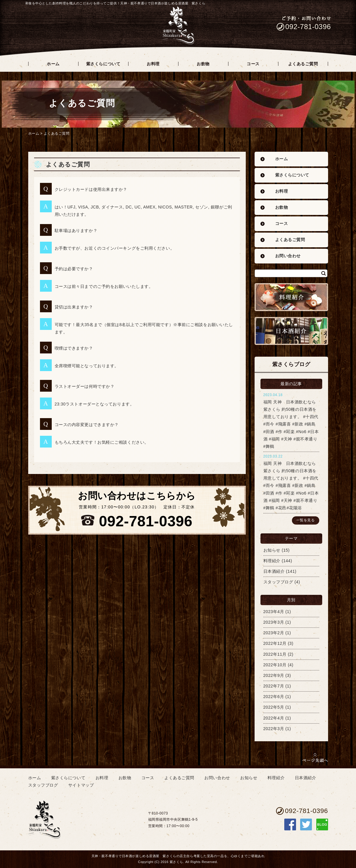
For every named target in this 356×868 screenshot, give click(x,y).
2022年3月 (274, 729)
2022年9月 (274, 675)
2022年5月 (274, 707)
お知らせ (272, 550)
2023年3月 (274, 622)
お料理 (282, 191)
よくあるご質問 (57, 133)
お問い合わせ (288, 256)
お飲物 (282, 207)
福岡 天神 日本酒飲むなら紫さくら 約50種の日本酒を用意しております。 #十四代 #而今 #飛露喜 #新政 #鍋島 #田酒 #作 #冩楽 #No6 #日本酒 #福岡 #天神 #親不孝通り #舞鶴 (291, 424)
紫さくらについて (292, 175)
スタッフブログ (278, 582)
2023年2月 (274, 633)
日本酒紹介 (274, 571)
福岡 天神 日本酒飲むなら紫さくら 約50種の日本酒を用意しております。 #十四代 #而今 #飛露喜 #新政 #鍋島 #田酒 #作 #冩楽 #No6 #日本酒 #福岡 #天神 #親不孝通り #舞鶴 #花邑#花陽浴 (291, 486)
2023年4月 (274, 612)
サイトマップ (81, 785)
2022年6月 (274, 697)
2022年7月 (274, 686)
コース (282, 224)
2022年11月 (275, 654)
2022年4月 (274, 718)
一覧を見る (306, 520)
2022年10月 (275, 665)
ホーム (34, 133)
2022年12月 (275, 643)
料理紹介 (272, 561)
